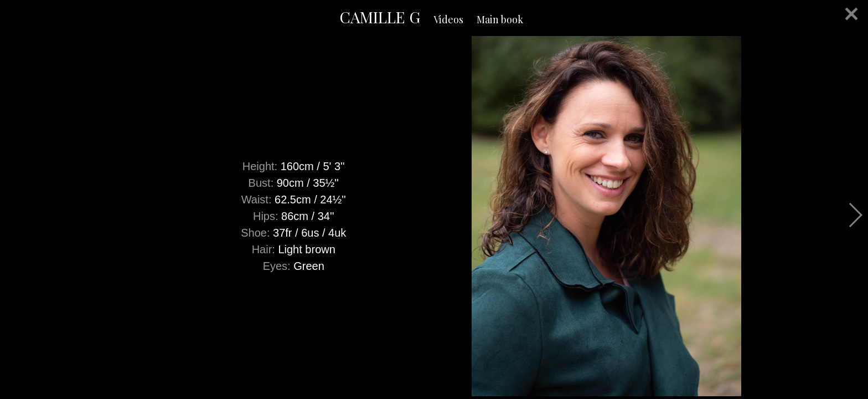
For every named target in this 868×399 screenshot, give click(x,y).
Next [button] (855, 215)
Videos (448, 19)
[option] (434, 216)
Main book (500, 19)
